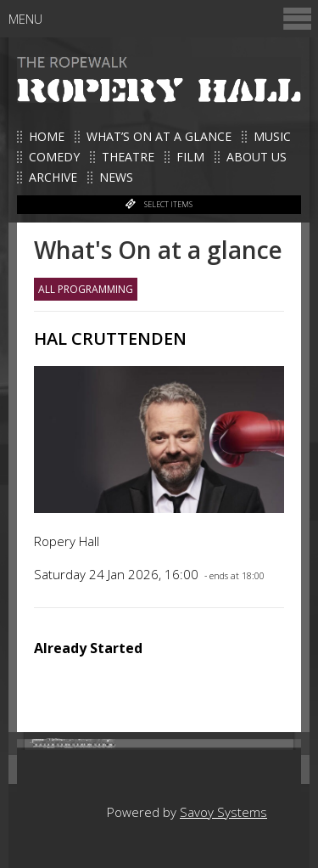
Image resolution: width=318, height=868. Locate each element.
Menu (161, 18)
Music (272, 136)
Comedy (54, 157)
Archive (53, 177)
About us (257, 157)
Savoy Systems (223, 812)
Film (190, 157)
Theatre (128, 157)
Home (47, 136)
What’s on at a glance (159, 136)
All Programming (86, 289)
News (116, 177)
